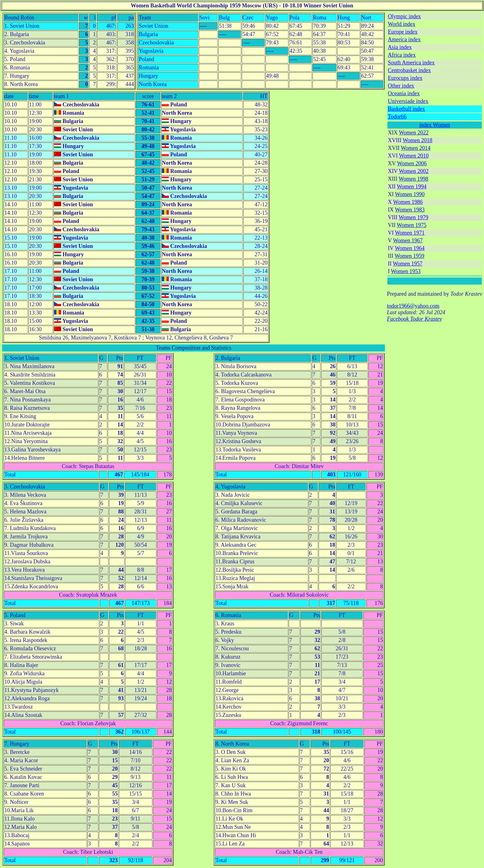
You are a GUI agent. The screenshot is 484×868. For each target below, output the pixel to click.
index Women (435, 125)
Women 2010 (414, 156)
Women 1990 (410, 194)
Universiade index (408, 101)
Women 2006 (412, 163)
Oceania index (404, 93)
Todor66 (397, 117)
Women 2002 (414, 171)
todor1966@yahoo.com (413, 306)
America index (404, 39)
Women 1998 (414, 179)
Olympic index (404, 16)
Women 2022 (414, 133)
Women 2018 (418, 140)
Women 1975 (412, 225)
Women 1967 (408, 241)
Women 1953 (406, 271)
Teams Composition (178, 348)
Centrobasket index (409, 70)
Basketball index (406, 109)
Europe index (403, 32)
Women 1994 (412, 187)
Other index (401, 86)
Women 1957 (408, 264)
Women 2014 (416, 148)
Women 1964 (410, 248)
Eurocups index (405, 78)
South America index (411, 63)
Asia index (400, 47)
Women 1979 (414, 217)
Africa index (402, 55)
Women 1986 (408, 202)
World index (401, 24)
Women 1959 (410, 256)
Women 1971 (410, 233)
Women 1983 (410, 210)
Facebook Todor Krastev (414, 319)
